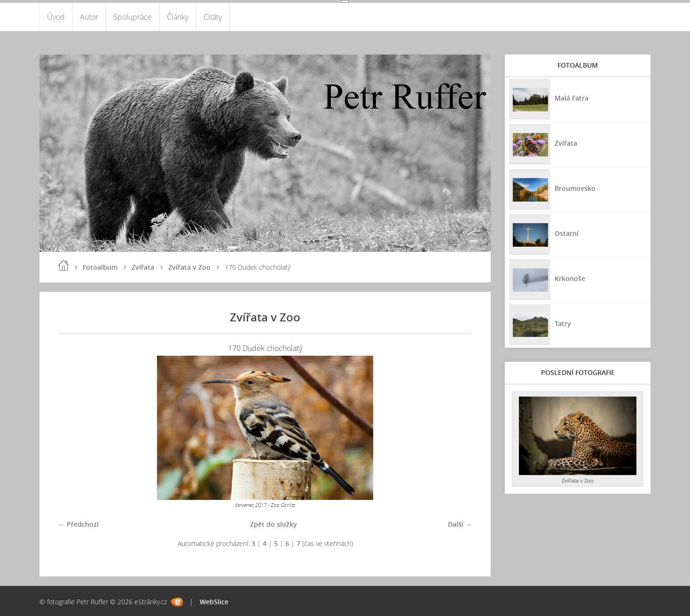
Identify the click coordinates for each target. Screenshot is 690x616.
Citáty (213, 17)
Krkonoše (570, 278)
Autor (89, 17)
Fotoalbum (100, 267)
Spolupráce (133, 17)
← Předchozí (78, 524)
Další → (460, 524)
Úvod (56, 17)
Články (178, 17)
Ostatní (567, 233)
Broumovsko (575, 188)
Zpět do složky (274, 524)
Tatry (563, 324)
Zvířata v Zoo (189, 267)
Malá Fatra (572, 98)
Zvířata (143, 267)
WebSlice (214, 602)
